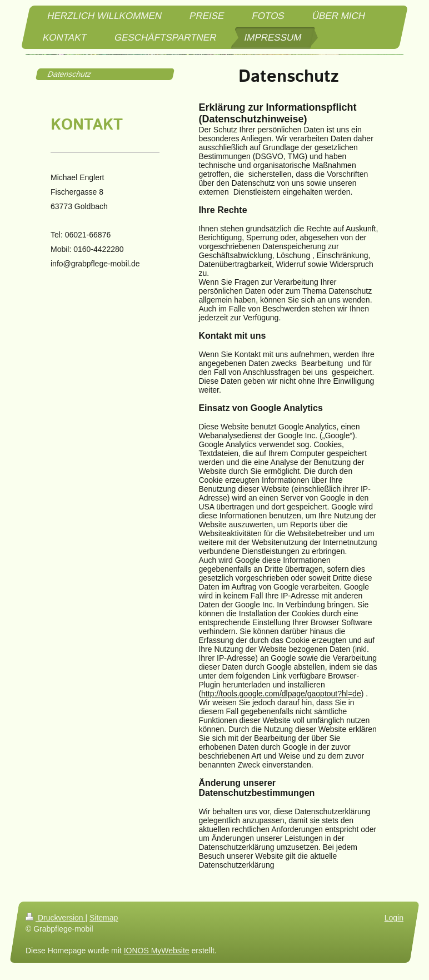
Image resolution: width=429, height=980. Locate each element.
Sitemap (104, 918)
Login (394, 918)
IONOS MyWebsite (157, 951)
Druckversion (55, 918)
